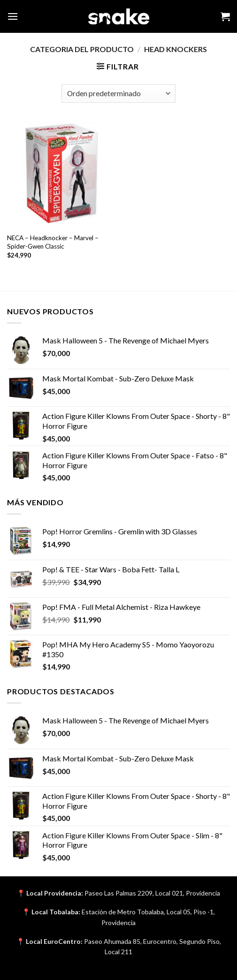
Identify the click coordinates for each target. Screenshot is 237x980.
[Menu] (13, 16)
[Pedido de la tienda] (118, 94)
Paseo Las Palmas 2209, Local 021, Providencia (152, 893)
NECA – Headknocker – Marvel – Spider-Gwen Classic (53, 242)
